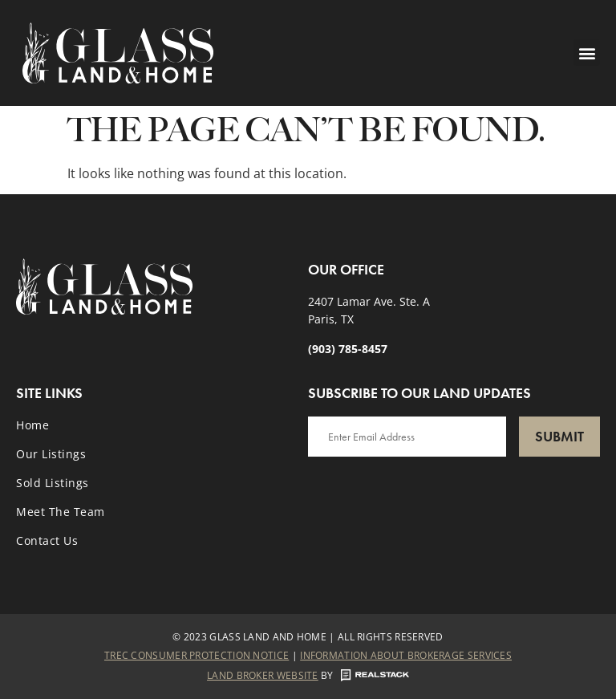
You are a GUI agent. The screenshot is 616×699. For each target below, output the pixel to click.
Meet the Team (61, 512)
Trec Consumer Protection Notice (197, 655)
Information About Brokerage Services (406, 655)
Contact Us (47, 541)
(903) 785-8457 (348, 349)
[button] (587, 53)
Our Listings (51, 454)
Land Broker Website (263, 675)
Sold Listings (53, 483)
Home (32, 425)
